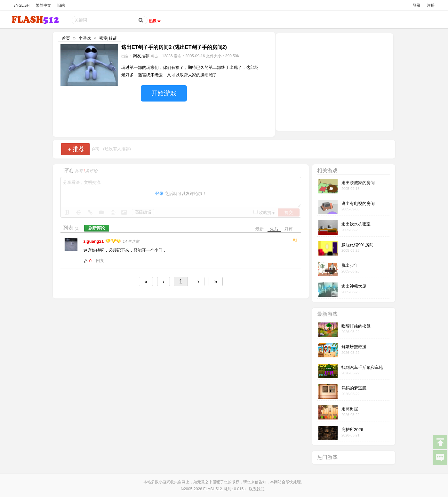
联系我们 (257, 489)
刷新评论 (97, 228)
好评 (289, 229)
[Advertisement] (334, 81)
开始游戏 (164, 93)
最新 (260, 229)
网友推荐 (141, 56)
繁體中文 (44, 5)
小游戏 (85, 38)
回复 (100, 261)
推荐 (76, 149)
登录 (417, 5)
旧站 (61, 5)
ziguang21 (94, 241)
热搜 (156, 21)
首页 (66, 38)
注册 (431, 5)
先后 (274, 229)
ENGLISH (21, 5)
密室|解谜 (108, 38)
